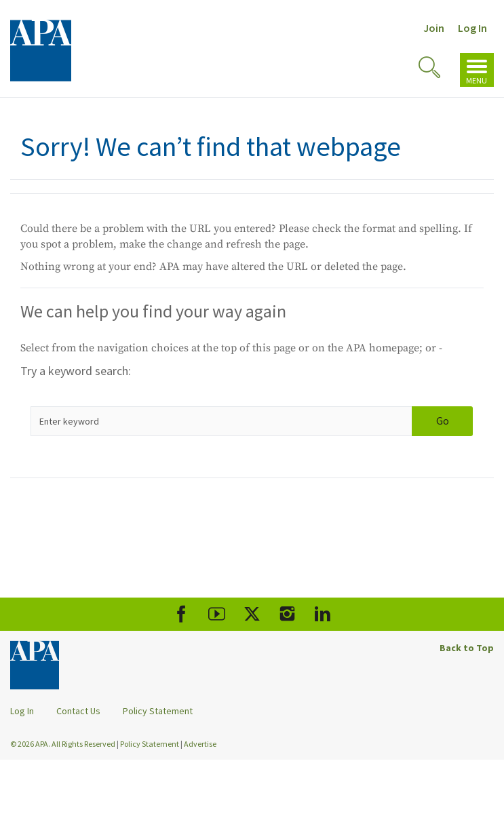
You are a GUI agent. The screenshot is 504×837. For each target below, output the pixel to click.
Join (434, 28)
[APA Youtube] (217, 614)
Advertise (200, 744)
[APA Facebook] (181, 614)
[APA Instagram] (287, 614)
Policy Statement (158, 711)
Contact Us (78, 711)
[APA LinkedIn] (323, 614)
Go (443, 421)
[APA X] (252, 614)
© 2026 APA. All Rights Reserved (63, 744)
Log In (472, 28)
